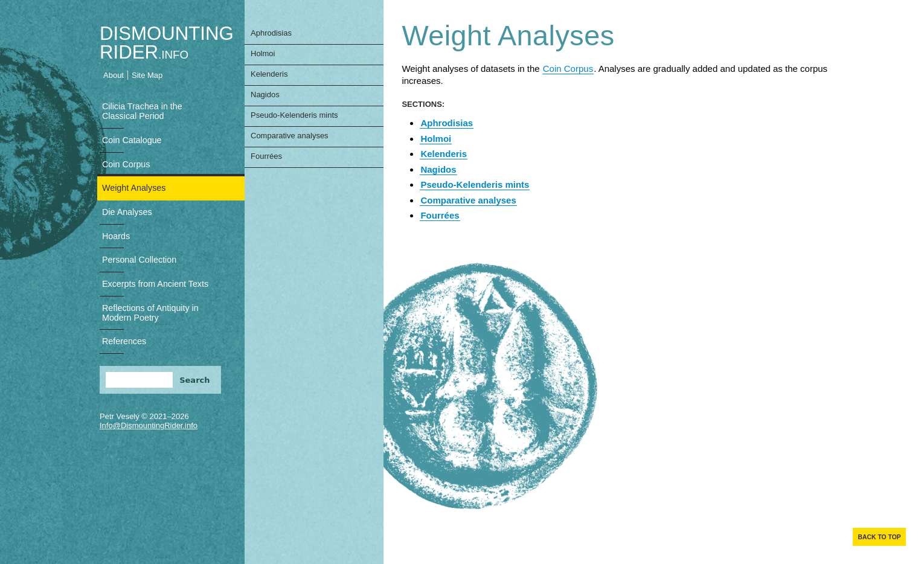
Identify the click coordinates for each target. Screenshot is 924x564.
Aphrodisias (271, 33)
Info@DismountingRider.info (149, 425)
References (124, 341)
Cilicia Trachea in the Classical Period (142, 111)
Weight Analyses (134, 188)
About (114, 75)
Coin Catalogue (132, 140)
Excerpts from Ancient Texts (155, 284)
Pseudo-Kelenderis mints (294, 115)
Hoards (116, 236)
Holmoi (263, 53)
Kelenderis (269, 74)
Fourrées (266, 156)
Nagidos (265, 95)
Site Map (147, 75)
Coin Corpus (126, 164)
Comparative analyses (290, 136)
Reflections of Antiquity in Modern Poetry (150, 313)
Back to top (879, 537)
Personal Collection (139, 260)
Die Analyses (127, 212)
